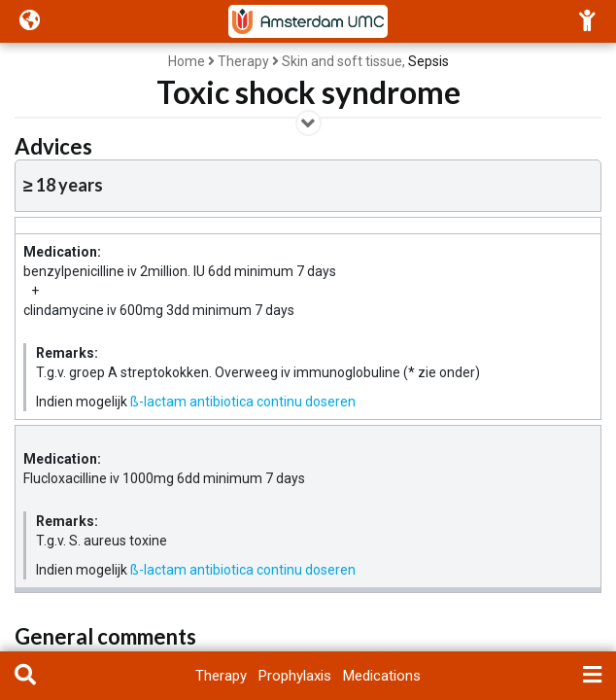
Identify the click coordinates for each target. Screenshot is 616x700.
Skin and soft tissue (342, 61)
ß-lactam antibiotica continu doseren (243, 402)
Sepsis (428, 61)
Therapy (243, 61)
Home (187, 61)
